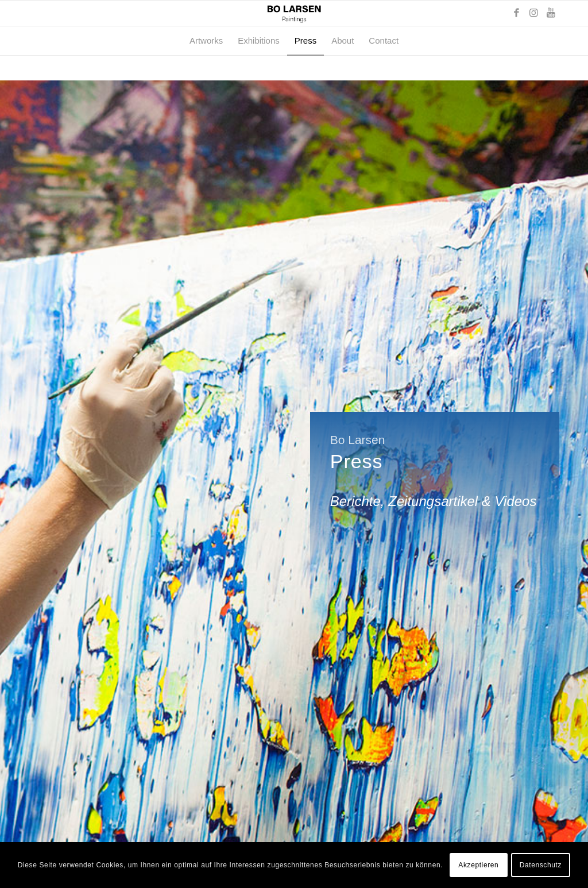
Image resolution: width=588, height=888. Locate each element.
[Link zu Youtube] (551, 13)
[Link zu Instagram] (533, 13)
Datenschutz (541, 865)
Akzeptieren (478, 865)
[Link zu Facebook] (516, 13)
